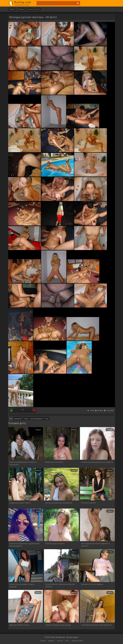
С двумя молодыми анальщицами (58, 625)
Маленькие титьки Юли (54, 462)
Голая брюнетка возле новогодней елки (96, 625)
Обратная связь (77, 641)
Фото (38, 9)
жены (26, 419)
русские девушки (37, 419)
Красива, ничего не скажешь (92, 584)
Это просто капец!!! (88, 503)
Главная (12, 9)
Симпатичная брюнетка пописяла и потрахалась (23, 463)
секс (47, 419)
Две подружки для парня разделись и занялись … (95, 545)
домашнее (18, 419)
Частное (30, 9)
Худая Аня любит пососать (19, 625)
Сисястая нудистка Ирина (55, 543)
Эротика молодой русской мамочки (59, 503)
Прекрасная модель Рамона (20, 503)
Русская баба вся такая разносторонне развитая (60, 585)
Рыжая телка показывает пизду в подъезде (22, 585)
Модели (21, 9)
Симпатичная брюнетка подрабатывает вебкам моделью (24, 545)
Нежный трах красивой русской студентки (97, 462)
